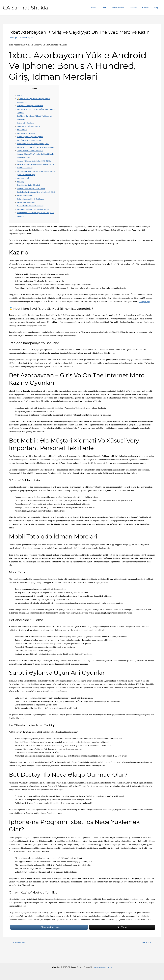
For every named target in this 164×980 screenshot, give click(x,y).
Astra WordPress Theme (103, 967)
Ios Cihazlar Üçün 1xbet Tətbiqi (30, 140)
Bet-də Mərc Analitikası (27, 213)
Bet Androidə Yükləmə (27, 133)
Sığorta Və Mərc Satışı (26, 123)
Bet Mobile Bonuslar (25, 175)
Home (103, 8)
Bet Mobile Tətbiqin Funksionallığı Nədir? (35, 220)
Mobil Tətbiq (23, 130)
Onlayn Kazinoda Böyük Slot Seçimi (32, 209)
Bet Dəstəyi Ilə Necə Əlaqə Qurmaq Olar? (35, 144)
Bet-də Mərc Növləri (26, 206)
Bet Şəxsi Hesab (24, 185)
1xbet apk (14, 38)
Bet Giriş (21, 189)
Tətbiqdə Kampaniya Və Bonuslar (31, 106)
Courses (138, 8)
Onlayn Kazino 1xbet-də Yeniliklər (31, 154)
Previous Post (20, 953)
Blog (157, 8)
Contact (148, 8)
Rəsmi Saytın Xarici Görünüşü (30, 192)
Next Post (146, 953)
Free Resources (124, 8)
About (112, 8)
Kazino (20, 95)
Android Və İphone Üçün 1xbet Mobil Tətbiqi (36, 164)
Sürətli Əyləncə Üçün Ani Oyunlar (31, 137)
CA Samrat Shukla (25, 8)
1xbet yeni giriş (145, 312)
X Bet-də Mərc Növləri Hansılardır (32, 216)
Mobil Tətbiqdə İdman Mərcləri (30, 126)
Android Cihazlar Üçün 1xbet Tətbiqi (32, 195)
